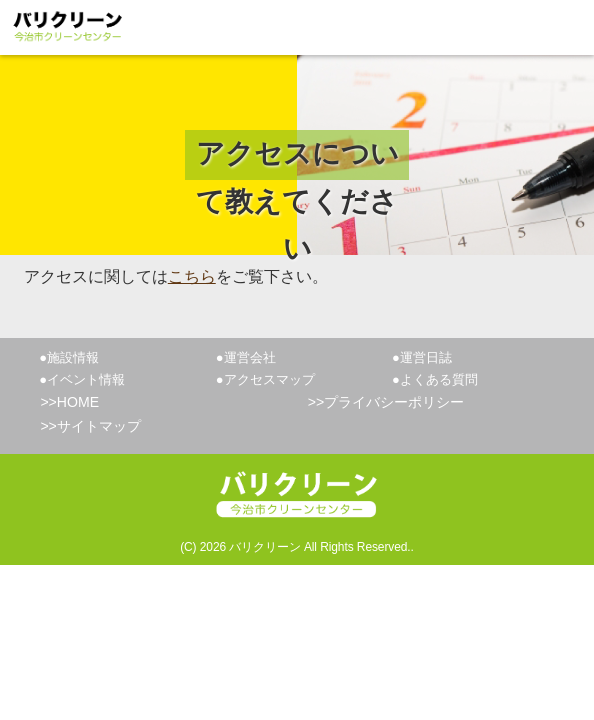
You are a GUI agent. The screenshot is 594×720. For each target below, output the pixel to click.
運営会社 (250, 357)
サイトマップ (99, 426)
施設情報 (73, 357)
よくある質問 (439, 379)
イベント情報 (86, 379)
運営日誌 (426, 357)
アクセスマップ (269, 379)
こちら (192, 276)
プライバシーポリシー (394, 402)
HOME (78, 402)
